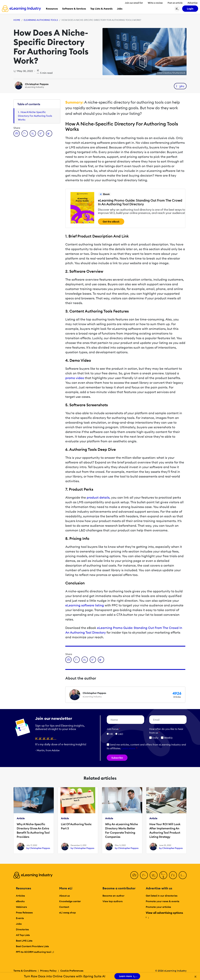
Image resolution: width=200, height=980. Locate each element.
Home (17, 20)
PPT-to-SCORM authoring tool (35, 952)
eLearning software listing (85, 605)
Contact (64, 907)
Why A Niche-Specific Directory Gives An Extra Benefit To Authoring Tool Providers (33, 830)
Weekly (167, 738)
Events (20, 918)
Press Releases (24, 912)
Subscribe (117, 758)
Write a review (155, 3)
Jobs (19, 924)
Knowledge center (70, 901)
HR (111, 734)
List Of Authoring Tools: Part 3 (76, 826)
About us (64, 896)
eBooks (20, 901)
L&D (121, 734)
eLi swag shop (67, 912)
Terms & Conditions (25, 971)
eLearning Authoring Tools (41, 20)
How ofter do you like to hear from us (166, 731)
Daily (154, 738)
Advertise (192, 3)
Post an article (175, 3)
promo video (75, 378)
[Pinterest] (173, 875)
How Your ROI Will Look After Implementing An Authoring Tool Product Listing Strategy (165, 830)
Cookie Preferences (72, 971)
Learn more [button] (128, 748)
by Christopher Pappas (38, 848)
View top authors (112, 901)
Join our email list (134, 3)
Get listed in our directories (162, 896)
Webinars (21, 907)
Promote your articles (158, 907)
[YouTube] (163, 875)
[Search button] (177, 9)
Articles (20, 896)
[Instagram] (183, 875)
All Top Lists (23, 935)
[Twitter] (144, 875)
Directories (22, 929)
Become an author (113, 896)
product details (98, 497)
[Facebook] (134, 875)
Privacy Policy (48, 971)
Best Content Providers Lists (32, 946)
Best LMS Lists (24, 941)
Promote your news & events (162, 901)
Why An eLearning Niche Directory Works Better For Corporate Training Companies (121, 830)
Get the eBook (111, 221)
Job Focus (113, 729)
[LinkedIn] (154, 875)
